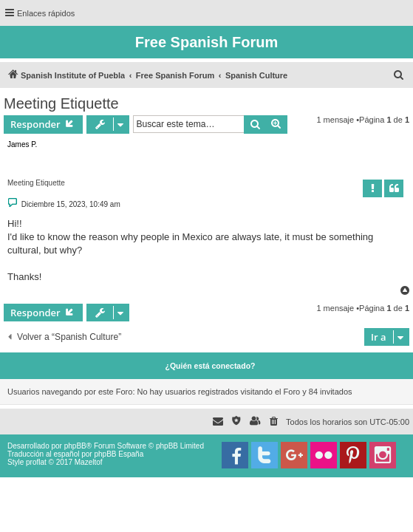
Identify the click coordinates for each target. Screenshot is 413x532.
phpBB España (119, 454)
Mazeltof (89, 462)
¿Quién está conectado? (211, 366)
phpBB (75, 446)
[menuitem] (399, 75)
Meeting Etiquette (61, 103)
